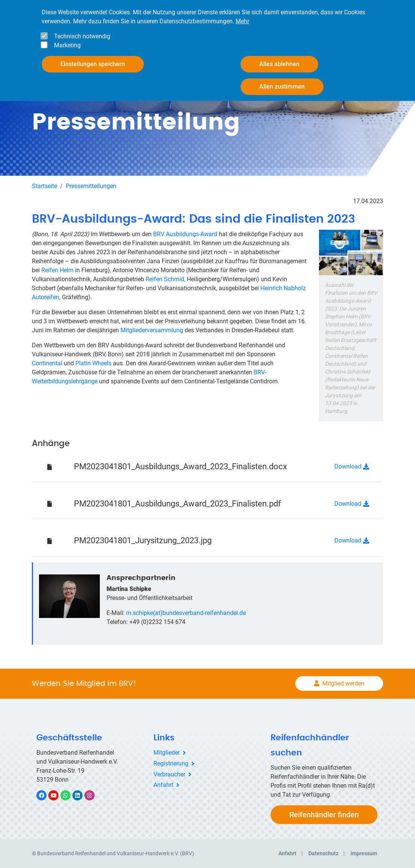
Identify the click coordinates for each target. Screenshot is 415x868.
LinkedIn (81, 795)
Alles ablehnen (279, 64)
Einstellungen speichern (93, 64)
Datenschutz (323, 853)
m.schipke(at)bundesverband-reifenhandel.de (186, 613)
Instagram (93, 795)
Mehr (242, 21)
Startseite (44, 186)
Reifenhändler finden (324, 815)
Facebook (45, 795)
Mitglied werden (343, 683)
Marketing (67, 45)
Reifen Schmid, (165, 279)
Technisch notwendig (82, 36)
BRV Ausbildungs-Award (185, 234)
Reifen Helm (57, 270)
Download (348, 466)
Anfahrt (163, 785)
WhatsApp (69, 795)
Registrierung (171, 763)
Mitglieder (167, 753)
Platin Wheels (93, 363)
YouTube (58, 795)
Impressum (364, 853)
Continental (47, 363)
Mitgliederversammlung (153, 330)
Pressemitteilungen (91, 186)
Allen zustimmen (282, 87)
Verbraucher (169, 774)
